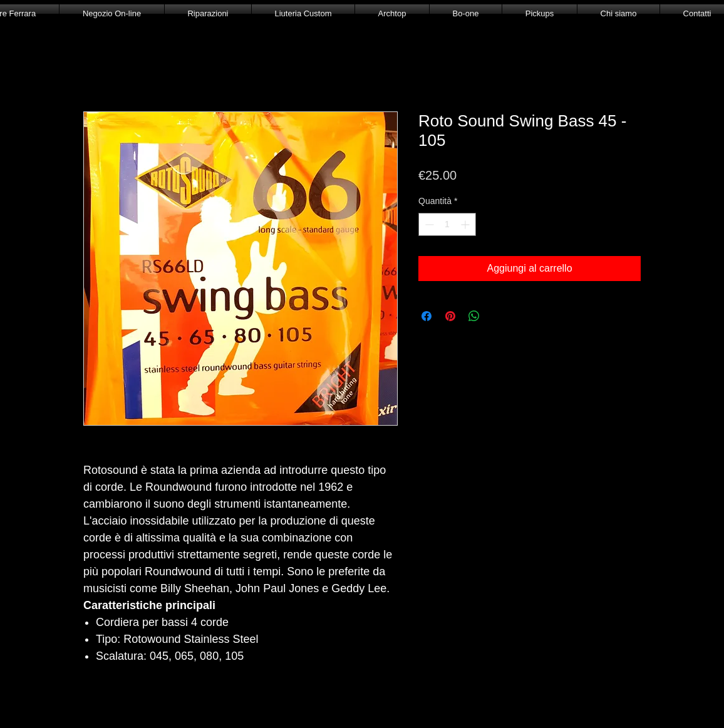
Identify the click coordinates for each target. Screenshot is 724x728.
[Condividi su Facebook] (427, 316)
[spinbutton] (447, 224)
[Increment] (466, 224)
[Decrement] (428, 224)
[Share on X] (498, 316)
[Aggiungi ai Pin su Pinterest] (450, 316)
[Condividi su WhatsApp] (474, 316)
